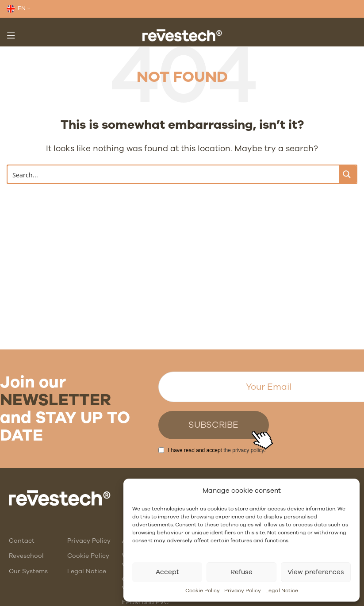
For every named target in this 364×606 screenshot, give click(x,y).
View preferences (316, 572)
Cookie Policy (203, 591)
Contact (22, 541)
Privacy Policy (243, 591)
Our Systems (28, 571)
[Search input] (174, 174)
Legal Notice (282, 591)
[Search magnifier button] (348, 174)
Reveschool (26, 556)
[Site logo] (182, 35)
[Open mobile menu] (11, 35)
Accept (167, 572)
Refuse (241, 572)
